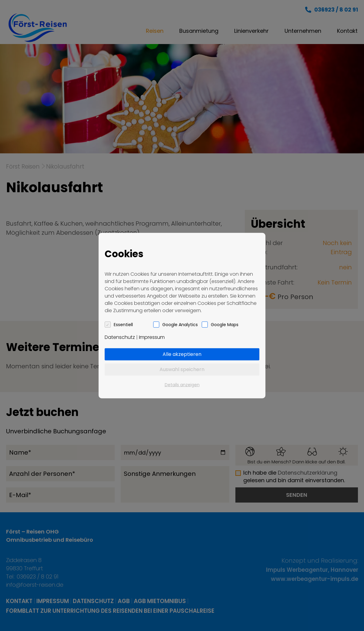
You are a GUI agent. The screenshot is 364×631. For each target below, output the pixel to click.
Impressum (152, 337)
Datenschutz (120, 337)
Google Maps (225, 324)
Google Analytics (180, 324)
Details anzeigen (182, 384)
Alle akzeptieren (182, 354)
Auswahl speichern (182, 369)
